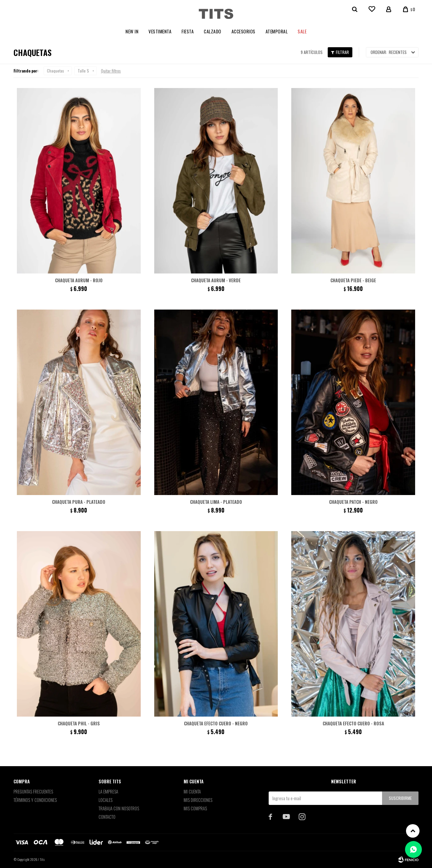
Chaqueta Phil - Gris (79, 723)
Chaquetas (56, 71)
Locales (105, 800)
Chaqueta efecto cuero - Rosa (353, 723)
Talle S (83, 71)
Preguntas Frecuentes (33, 791)
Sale (302, 31)
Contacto (107, 817)
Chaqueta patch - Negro (353, 502)
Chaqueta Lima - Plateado (216, 502)
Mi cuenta (192, 791)
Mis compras (195, 808)
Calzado (213, 31)
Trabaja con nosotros (119, 808)
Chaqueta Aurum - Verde (216, 280)
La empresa (108, 791)
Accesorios (244, 31)
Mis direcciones (198, 800)
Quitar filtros (111, 71)
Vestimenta (160, 31)
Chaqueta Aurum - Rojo (79, 280)
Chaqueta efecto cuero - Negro (216, 723)
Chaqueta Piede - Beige (353, 280)
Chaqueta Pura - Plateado (79, 502)
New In (132, 31)
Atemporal (277, 31)
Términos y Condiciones (35, 800)
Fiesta (188, 31)
